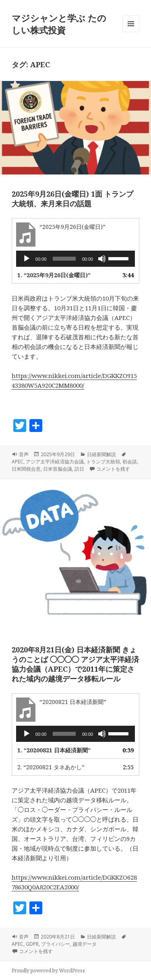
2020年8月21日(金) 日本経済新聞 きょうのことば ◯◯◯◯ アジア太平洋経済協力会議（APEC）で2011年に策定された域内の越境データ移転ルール (75, 664)
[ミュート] (102, 259)
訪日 (79, 469)
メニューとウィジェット (131, 32)
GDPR (32, 944)
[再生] (27, 259)
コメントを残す (113, 469)
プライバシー (56, 944)
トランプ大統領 (103, 462)
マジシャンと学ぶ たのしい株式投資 (59, 24)
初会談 (130, 462)
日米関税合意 (26, 469)
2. (51, 767)
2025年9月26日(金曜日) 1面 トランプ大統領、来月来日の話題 (72, 199)
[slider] (64, 259)
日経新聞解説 (101, 454)
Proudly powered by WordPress (48, 971)
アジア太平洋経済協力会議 (55, 462)
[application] (75, 259)
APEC (18, 462)
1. (54, 275)
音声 (24, 454)
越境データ (85, 944)
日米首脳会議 (58, 469)
